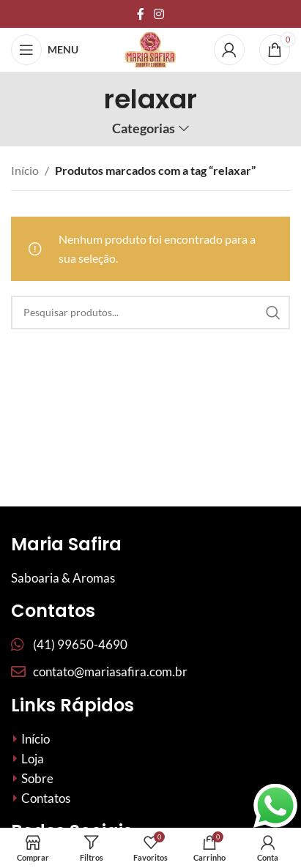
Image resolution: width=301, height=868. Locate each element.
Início (25, 170)
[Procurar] (150, 313)
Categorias (144, 129)
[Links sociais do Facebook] (140, 14)
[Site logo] (150, 48)
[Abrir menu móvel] (45, 50)
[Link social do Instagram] (159, 14)
